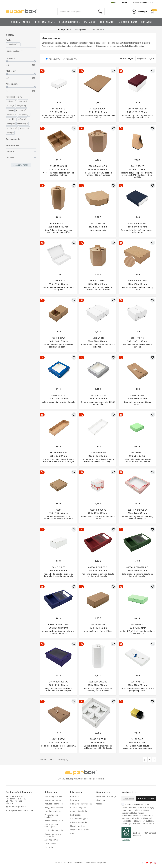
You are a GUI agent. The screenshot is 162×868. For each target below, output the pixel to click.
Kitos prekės (50, 844)
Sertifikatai (75, 815)
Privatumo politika (79, 822)
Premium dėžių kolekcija (51, 816)
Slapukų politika (78, 826)
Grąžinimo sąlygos (79, 819)
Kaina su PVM (55, 59)
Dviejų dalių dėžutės (54, 808)
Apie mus (74, 796)
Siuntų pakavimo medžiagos (52, 826)
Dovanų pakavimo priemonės (53, 835)
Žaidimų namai (51, 840)
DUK (72, 833)
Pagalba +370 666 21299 (21, 810)
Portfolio (49, 847)
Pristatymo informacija (81, 804)
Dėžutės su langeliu (54, 804)
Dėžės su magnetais (54, 821)
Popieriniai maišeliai (54, 830)
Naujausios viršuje (145, 58)
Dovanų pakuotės (53, 800)
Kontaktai (75, 800)
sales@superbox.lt (18, 806)
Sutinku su (135, 804)
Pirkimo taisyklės (78, 808)
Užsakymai (101, 800)
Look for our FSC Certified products (144, 834)
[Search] (77, 12)
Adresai (99, 804)
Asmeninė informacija (106, 796)
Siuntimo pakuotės (53, 796)
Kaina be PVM (72, 59)
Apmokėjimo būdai (79, 811)
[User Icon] (139, 12)
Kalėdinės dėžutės (53, 811)
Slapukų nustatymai (80, 830)
